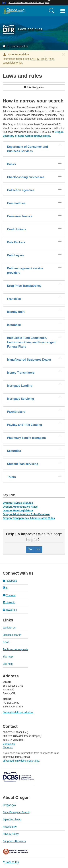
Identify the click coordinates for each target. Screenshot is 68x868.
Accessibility (10, 827)
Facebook (10, 581)
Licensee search (12, 635)
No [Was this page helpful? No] (38, 549)
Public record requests (15, 649)
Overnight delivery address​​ (18, 712)
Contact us (9, 744)
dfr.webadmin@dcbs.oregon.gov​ (21, 761)
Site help (8, 664)
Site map (8, 657)
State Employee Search (16, 812)
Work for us (9, 628)
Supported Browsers (14, 841)
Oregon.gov (9, 805)
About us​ (8, 747)
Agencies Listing (12, 819)
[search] (52, 11)
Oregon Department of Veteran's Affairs (15, 852)
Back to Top (11, 862)
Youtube (9, 595)
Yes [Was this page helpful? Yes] (30, 549)
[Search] (52, 11)
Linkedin (9, 602)
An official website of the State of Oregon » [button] (29, 3)
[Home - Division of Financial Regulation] (4, 46)
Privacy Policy (11, 834)
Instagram (10, 610)
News (6, 642)
